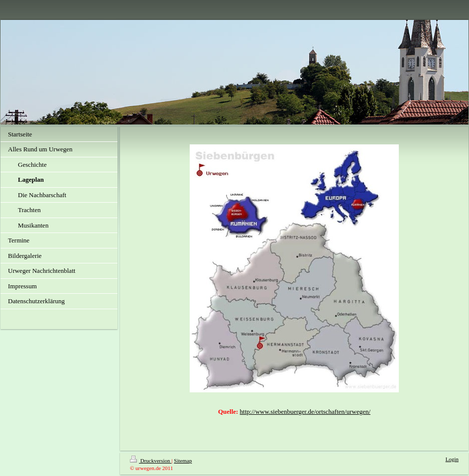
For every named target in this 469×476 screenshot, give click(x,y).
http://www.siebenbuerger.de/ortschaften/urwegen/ (305, 412)
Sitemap (183, 461)
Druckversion (151, 461)
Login (452, 459)
